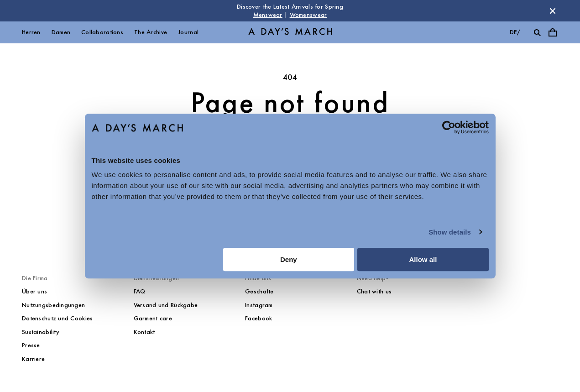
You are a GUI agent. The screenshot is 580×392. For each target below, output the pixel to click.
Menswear (268, 15)
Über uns (34, 291)
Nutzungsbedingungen (53, 305)
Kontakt (144, 332)
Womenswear (308, 15)
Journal (188, 32)
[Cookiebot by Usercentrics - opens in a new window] (449, 127)
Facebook (259, 318)
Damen (61, 32)
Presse (31, 345)
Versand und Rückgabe (166, 305)
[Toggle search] (537, 32)
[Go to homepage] (290, 33)
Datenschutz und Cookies (57, 318)
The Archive (151, 32)
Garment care (153, 318)
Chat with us (374, 291)
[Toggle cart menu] (553, 32)
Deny (289, 259)
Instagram (259, 305)
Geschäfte (259, 291)
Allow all (423, 259)
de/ (515, 32)
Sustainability (41, 332)
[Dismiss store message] (553, 11)
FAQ (140, 291)
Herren (31, 32)
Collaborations (102, 32)
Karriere (33, 359)
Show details (450, 232)
